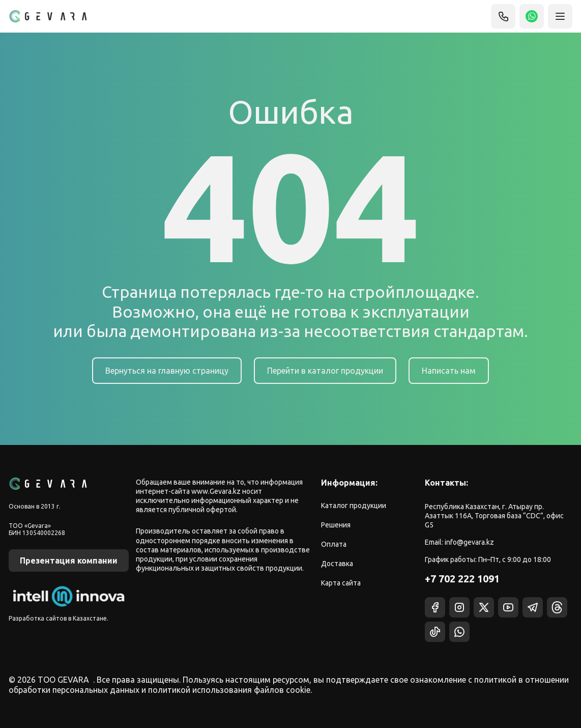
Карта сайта (341, 583)
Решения (336, 525)
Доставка (337, 564)
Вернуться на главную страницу (167, 371)
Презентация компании (69, 561)
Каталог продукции (354, 506)
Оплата (334, 544)
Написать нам (449, 371)
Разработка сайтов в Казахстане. (59, 618)
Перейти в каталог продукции (325, 371)
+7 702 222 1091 (462, 579)
